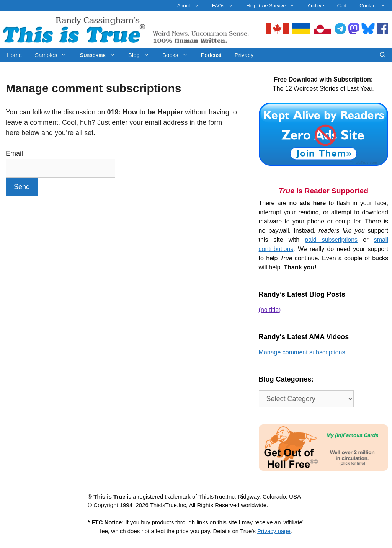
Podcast (211, 55)
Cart (342, 6)
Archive (316, 6)
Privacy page (274, 531)
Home (14, 55)
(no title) (270, 310)
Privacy (244, 55)
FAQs (226, 6)
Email (14, 153)
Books (178, 55)
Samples (54, 55)
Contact (376, 6)
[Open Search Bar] (383, 55)
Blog (142, 55)
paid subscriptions (331, 240)
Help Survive (274, 6)
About (191, 6)
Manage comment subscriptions (302, 352)
